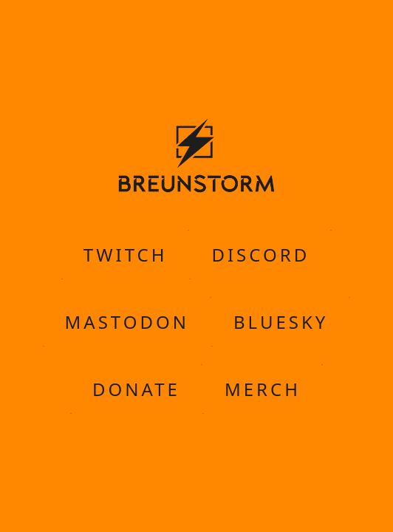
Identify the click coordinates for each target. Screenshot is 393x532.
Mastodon (127, 321)
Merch (263, 389)
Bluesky (281, 321)
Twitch (126, 254)
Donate (136, 389)
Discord (260, 254)
